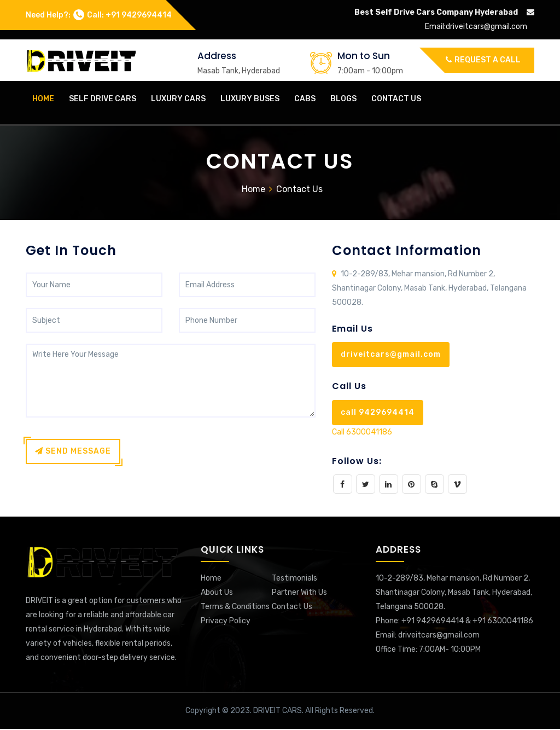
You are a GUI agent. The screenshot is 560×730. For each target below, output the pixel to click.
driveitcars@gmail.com (486, 27)
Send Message (73, 452)
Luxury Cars (178, 99)
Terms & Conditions (235, 608)
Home (253, 190)
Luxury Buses (250, 99)
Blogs (343, 99)
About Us (217, 593)
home (43, 99)
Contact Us (396, 99)
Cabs (305, 99)
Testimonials (294, 579)
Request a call (483, 60)
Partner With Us (299, 593)
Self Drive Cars (103, 99)
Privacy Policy (226, 622)
